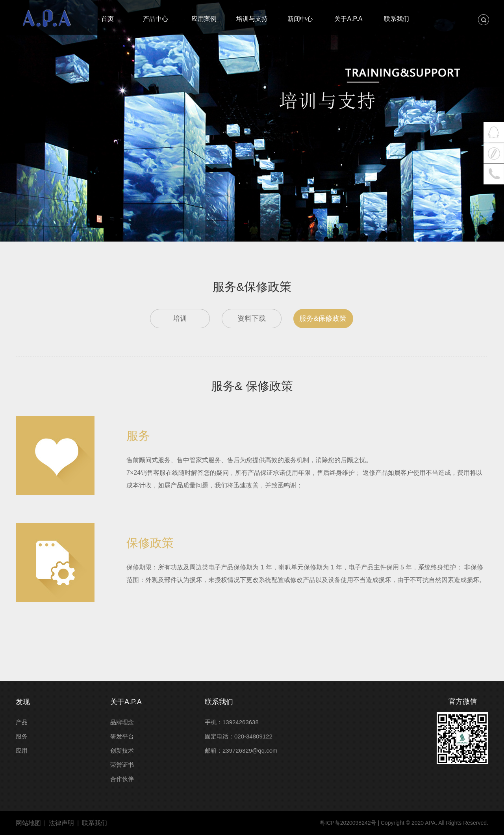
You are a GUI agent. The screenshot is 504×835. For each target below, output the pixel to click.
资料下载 (252, 318)
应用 (22, 750)
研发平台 (122, 736)
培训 (180, 318)
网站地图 (28, 823)
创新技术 (122, 750)
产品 (22, 722)
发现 (23, 702)
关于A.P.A (126, 702)
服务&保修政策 (323, 318)
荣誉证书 (122, 765)
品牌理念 (122, 722)
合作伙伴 (122, 779)
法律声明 (61, 823)
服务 (22, 736)
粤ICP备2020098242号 (348, 823)
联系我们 (219, 702)
